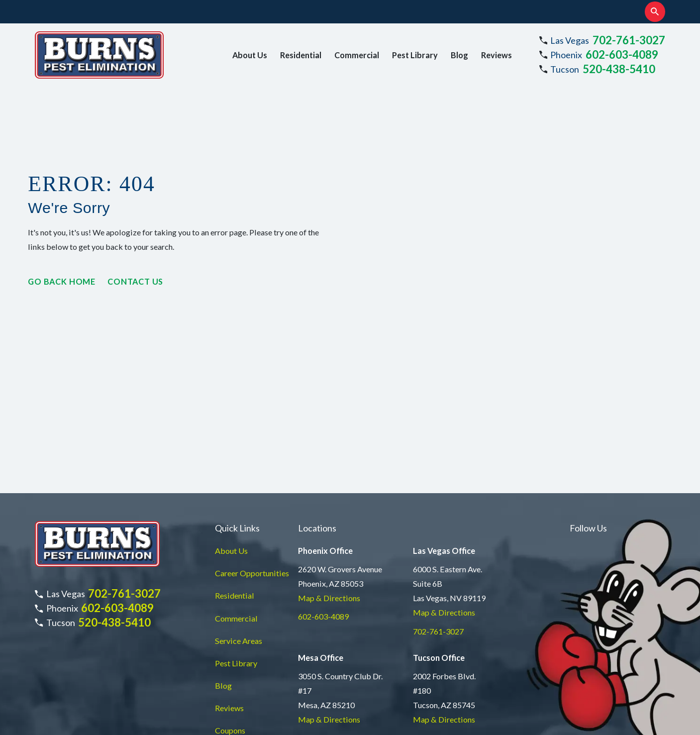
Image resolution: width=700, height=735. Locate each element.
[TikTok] (646, 431)
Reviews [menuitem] (497, 55)
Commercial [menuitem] (357, 55)
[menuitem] (48, 714)
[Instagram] (575, 431)
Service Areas (239, 522)
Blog (223, 567)
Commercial (236, 499)
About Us (231, 432)
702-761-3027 (629, 40)
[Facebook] (599, 431)
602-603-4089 (622, 54)
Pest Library (236, 545)
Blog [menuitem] (459, 55)
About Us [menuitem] (250, 55)
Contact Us (135, 281)
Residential (235, 477)
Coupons (230, 612)
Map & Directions (329, 479)
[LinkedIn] (622, 431)
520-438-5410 (619, 69)
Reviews (229, 589)
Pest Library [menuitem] (415, 55)
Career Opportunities (252, 455)
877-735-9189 (323, 619)
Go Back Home (62, 281)
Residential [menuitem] (301, 55)
